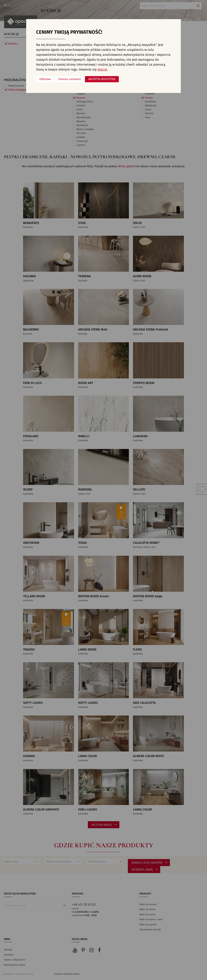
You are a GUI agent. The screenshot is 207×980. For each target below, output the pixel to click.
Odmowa (45, 79)
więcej (102, 70)
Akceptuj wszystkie (102, 79)
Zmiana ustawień (70, 79)
